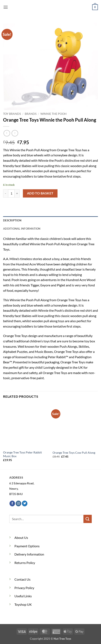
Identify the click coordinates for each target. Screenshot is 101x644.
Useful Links (23, 596)
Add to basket (40, 193)
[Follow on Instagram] (18, 503)
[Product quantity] (11, 193)
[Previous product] (15, 133)
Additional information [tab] (22, 229)
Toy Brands (12, 114)
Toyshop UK (23, 604)
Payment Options (27, 546)
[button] (6, 7)
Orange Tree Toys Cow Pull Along (74, 453)
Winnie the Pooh (53, 114)
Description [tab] (12, 220)
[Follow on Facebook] (12, 503)
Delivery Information (29, 554)
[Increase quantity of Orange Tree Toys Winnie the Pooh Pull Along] (17, 193)
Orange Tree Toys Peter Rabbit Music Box (22, 454)
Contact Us (22, 579)
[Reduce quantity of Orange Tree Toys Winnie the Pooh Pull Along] (6, 193)
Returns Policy (25, 563)
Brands (31, 114)
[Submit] (88, 519)
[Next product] (7, 133)
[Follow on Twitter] (25, 503)
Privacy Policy (24, 588)
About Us (21, 538)
